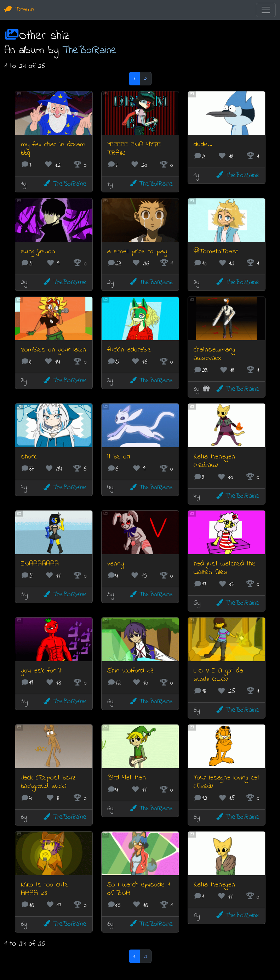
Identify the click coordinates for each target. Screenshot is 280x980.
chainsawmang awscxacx (214, 354)
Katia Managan (214, 885)
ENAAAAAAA (40, 564)
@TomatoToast (216, 252)
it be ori (119, 457)
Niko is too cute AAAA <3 (45, 889)
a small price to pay (137, 252)
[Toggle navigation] (266, 10)
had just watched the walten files (225, 568)
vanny (116, 564)
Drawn (19, 10)
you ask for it (41, 671)
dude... (203, 145)
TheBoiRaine (90, 50)
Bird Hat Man (127, 778)
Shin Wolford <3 (130, 671)
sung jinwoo (38, 252)
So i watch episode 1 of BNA (139, 889)
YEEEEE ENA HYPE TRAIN (134, 149)
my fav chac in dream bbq (53, 149)
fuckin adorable (129, 350)
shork (29, 457)
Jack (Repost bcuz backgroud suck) (48, 782)
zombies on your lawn (53, 350)
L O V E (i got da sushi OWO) (218, 675)
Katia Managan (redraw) (214, 461)
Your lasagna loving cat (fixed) (227, 782)
